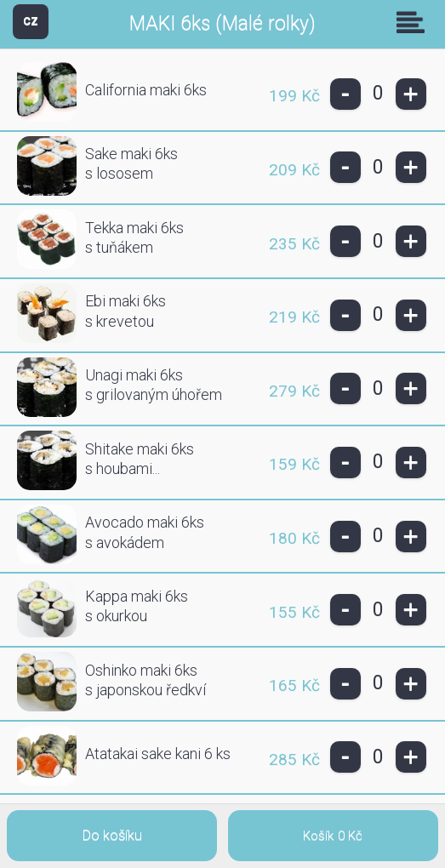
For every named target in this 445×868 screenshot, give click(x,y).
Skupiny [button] (414, 22)
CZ (31, 21)
